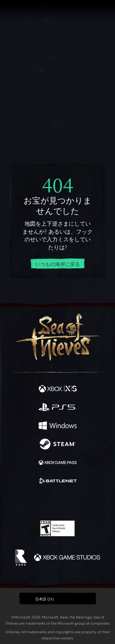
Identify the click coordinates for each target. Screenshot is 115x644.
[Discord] (75, 503)
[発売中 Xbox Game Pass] (58, 463)
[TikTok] (88, 503)
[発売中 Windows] (58, 426)
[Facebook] (13, 502)
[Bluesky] (100, 503)
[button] (58, 599)
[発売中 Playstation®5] (58, 408)
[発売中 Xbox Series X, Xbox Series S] (58, 389)
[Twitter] (25, 502)
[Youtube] (57, 503)
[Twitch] (38, 503)
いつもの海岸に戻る (58, 264)
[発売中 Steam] (58, 445)
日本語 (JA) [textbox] (45, 599)
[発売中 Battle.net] (58, 482)
